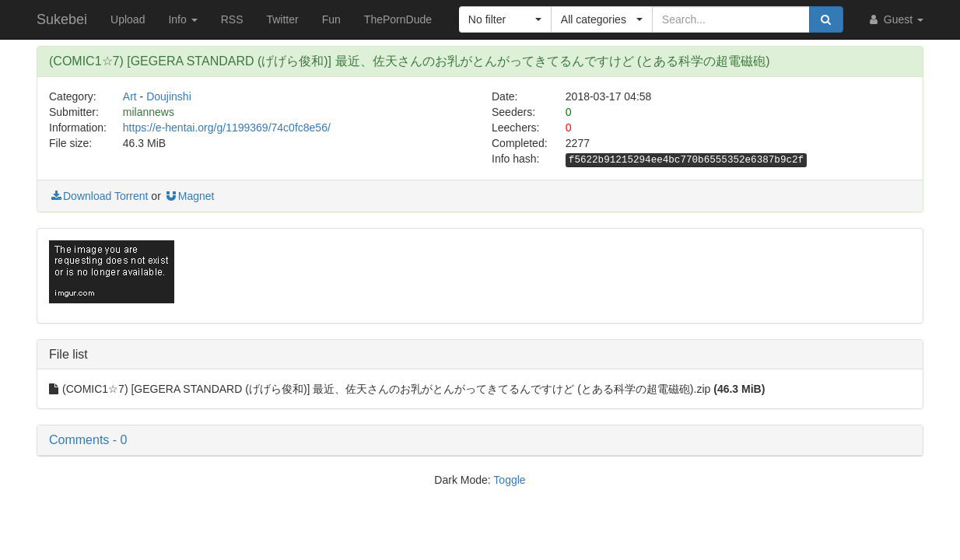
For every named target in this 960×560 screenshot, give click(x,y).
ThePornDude (398, 19)
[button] (505, 19)
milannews (149, 112)
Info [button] (182, 19)
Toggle (509, 480)
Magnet (189, 196)
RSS (232, 19)
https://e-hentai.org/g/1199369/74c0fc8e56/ (227, 128)
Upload (128, 19)
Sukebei (62, 19)
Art (130, 96)
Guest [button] (895, 19)
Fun (331, 19)
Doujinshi (169, 96)
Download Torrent (98, 196)
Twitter (282, 19)
